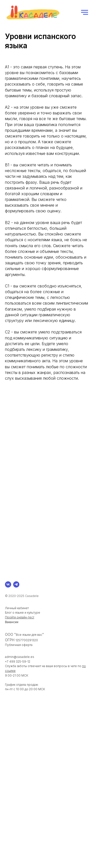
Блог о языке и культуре (23, 613)
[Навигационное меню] (85, 12)
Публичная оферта (19, 645)
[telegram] (16, 584)
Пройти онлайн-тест (20, 617)
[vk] (8, 584)
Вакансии (12, 622)
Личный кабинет (17, 608)
